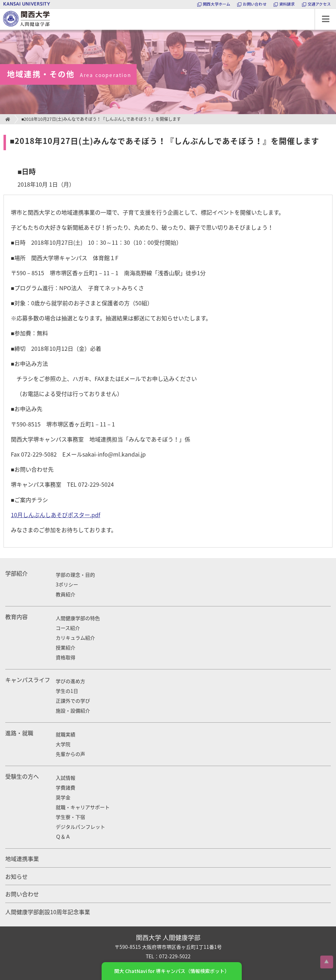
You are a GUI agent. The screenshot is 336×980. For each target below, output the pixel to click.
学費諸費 (66, 787)
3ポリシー (67, 584)
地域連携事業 (22, 859)
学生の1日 (67, 691)
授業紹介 (66, 647)
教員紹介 (66, 594)
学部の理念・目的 (75, 575)
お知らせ (16, 876)
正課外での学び (73, 701)
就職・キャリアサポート (83, 807)
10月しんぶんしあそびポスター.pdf (56, 515)
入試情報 (66, 778)
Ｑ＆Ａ (63, 836)
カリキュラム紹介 (75, 638)
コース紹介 (68, 628)
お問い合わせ (22, 894)
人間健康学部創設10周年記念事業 (48, 912)
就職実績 (66, 734)
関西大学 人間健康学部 (2, 9)
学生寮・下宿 (70, 817)
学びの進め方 (70, 681)
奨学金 (63, 797)
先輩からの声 (70, 754)
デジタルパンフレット (80, 827)
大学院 (63, 744)
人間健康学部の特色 (78, 618)
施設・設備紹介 (73, 710)
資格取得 (66, 657)
